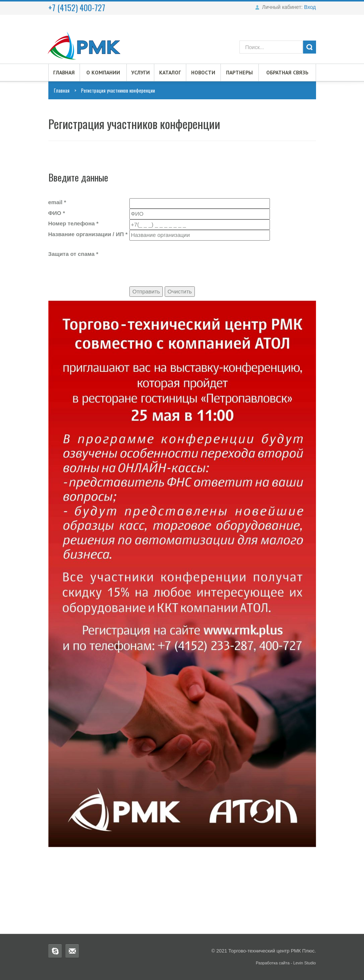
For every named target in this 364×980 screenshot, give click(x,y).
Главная (64, 73)
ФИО (57, 213)
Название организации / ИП (88, 234)
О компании (103, 73)
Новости (203, 73)
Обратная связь (287, 73)
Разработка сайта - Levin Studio (286, 963)
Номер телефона (73, 223)
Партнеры (239, 73)
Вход (310, 7)
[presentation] (186, 255)
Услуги (141, 73)
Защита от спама (73, 254)
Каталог (170, 73)
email (57, 202)
